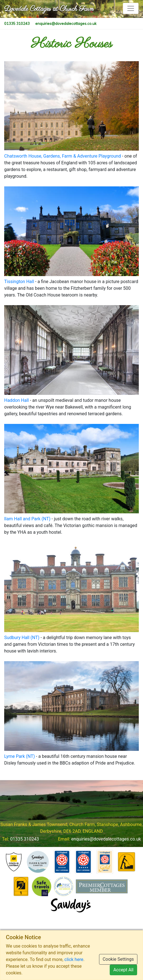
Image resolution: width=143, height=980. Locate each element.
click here (74, 959)
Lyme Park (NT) (20, 756)
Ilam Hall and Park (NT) (27, 519)
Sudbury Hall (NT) (22, 638)
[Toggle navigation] (131, 8)
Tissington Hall (19, 282)
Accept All (123, 970)
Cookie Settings (118, 959)
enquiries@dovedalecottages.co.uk (106, 839)
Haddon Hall (17, 400)
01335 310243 (24, 839)
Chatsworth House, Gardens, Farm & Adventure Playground (63, 156)
